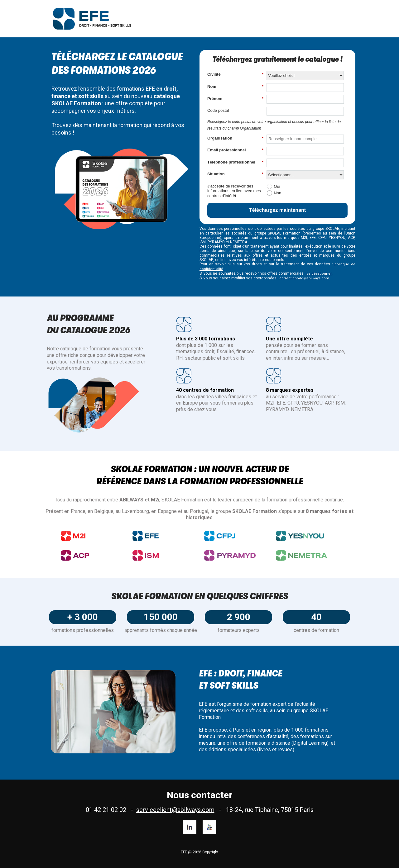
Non (277, 193)
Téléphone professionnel (235, 162)
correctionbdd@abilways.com (304, 278)
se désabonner (319, 274)
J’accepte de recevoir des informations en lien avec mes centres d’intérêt (234, 191)
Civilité (235, 74)
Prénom (235, 99)
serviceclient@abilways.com (175, 810)
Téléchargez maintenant (277, 210)
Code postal (218, 110)
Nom (235, 87)
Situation (235, 174)
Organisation (235, 138)
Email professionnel (235, 150)
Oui (277, 186)
